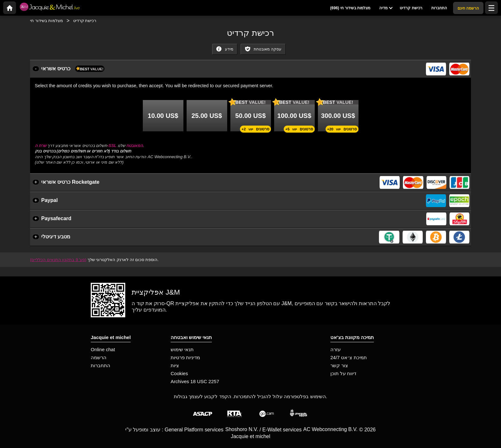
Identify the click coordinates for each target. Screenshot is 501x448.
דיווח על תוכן (343, 373)
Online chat (103, 349)
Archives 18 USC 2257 (195, 381)
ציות (175, 365)
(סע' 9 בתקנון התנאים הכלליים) (58, 260)
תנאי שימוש (182, 349)
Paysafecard (56, 218)
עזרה (335, 349)
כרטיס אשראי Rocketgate (70, 182)
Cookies (179, 373)
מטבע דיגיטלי (56, 237)
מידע (225, 49)
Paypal (50, 200)
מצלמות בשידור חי (46, 21)
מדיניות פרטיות (185, 357)
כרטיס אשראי (73, 69)
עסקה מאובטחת (263, 49)
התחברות (100, 365)
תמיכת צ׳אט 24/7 (349, 357)
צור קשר (339, 365)
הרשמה (99, 357)
